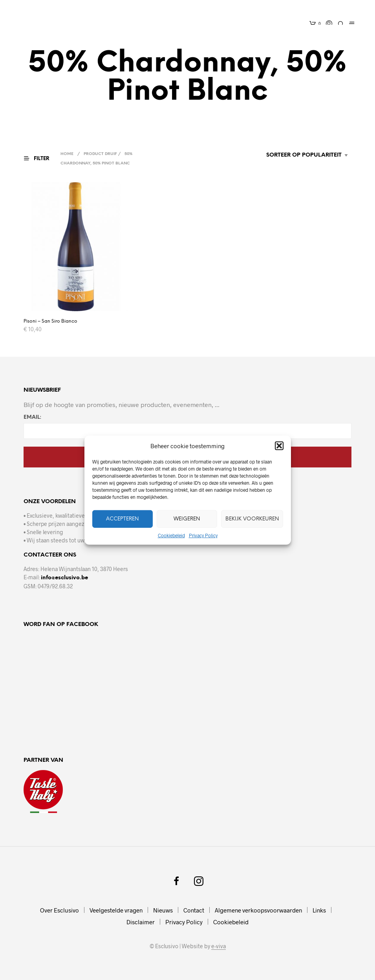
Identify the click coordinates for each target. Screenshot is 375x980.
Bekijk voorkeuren (252, 519)
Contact (194, 910)
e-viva (219, 946)
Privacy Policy (203, 535)
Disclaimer (141, 922)
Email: (32, 417)
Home (68, 154)
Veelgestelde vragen (116, 910)
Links (319, 910)
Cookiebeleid (171, 535)
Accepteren (122, 519)
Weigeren (187, 519)
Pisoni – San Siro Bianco (50, 321)
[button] (279, 446)
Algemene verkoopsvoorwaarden (258, 910)
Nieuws (163, 910)
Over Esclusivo (59, 910)
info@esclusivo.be (64, 578)
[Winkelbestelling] (287, 155)
